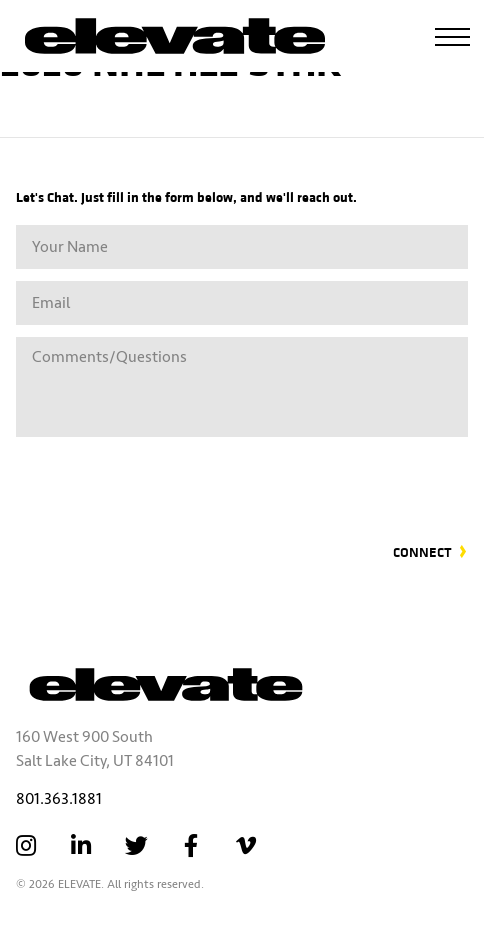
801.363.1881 (59, 799)
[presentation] (316, 478)
